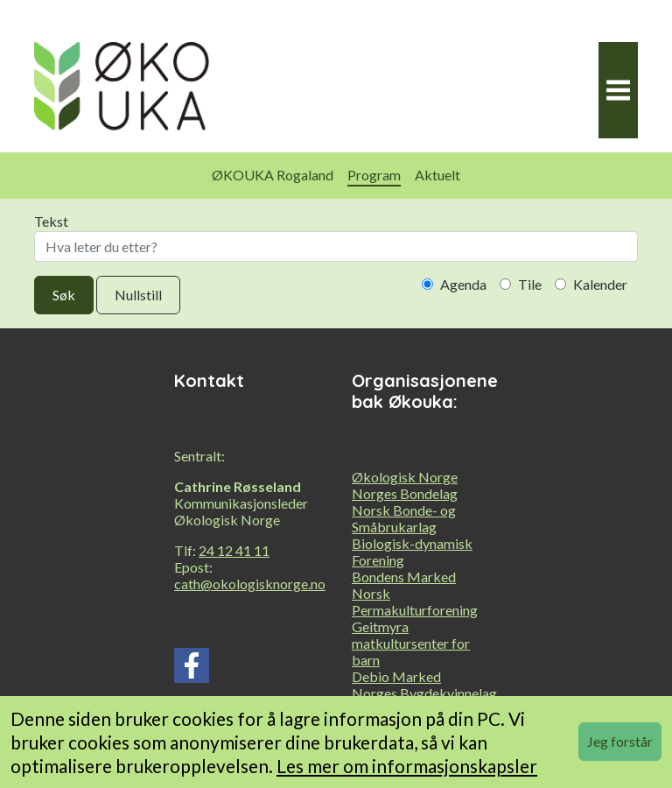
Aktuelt (437, 175)
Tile (521, 284)
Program (374, 175)
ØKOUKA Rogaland (273, 175)
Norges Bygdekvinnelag (424, 693)
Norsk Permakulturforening (415, 602)
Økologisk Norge (405, 477)
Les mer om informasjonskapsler (407, 766)
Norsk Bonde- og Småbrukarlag (404, 518)
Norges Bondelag (405, 493)
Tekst (336, 237)
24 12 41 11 (234, 550)
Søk (64, 295)
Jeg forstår (620, 741)
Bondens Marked (404, 577)
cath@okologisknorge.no (250, 584)
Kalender (591, 284)
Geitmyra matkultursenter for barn (411, 643)
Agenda (454, 284)
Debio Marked (396, 676)
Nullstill (138, 295)
